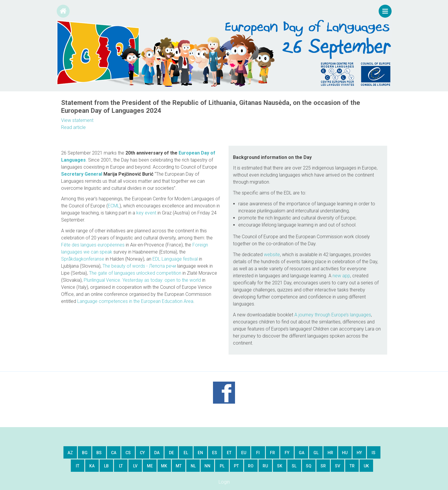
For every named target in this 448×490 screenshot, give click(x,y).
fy (287, 453)
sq (309, 466)
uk (366, 466)
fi (258, 453)
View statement (77, 120)
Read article (73, 127)
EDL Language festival (175, 259)
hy (359, 453)
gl (316, 453)
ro (251, 466)
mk (164, 466)
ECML (114, 206)
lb (106, 466)
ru (265, 466)
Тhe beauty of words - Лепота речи (139, 266)
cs (128, 453)
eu (244, 453)
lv (135, 466)
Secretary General (82, 174)
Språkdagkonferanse (83, 259)
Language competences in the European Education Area (135, 301)
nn (207, 466)
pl (222, 466)
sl (294, 466)
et (229, 453)
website (272, 255)
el (186, 453)
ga (302, 453)
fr (272, 453)
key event (146, 213)
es (215, 453)
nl (193, 466)
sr (323, 466)
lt (121, 466)
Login (224, 482)
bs (99, 453)
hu (345, 453)
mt (179, 466)
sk (280, 466)
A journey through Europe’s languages (333, 315)
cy (142, 453)
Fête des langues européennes (93, 245)
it (78, 466)
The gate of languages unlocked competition (135, 273)
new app (341, 276)
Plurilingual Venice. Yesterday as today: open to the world (142, 280)
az (70, 453)
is (374, 453)
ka (92, 466)
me (150, 466)
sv (338, 466)
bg (85, 453)
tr (352, 466)
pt (236, 466)
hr (330, 453)
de (171, 453)
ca (114, 453)
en (200, 453)
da (157, 453)
